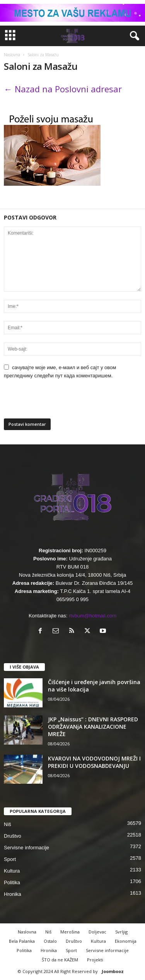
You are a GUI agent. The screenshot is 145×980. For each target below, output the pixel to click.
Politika (12, 882)
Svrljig (121, 932)
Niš (8, 824)
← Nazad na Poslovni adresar (63, 89)
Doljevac (97, 932)
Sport (10, 859)
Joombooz (113, 971)
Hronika (13, 894)
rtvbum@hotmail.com (93, 616)
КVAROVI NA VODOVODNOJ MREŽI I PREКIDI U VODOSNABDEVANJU (94, 762)
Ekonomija (126, 941)
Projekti (95, 960)
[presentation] (57, 402)
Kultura (12, 871)
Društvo (13, 836)
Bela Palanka (22, 941)
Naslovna (12, 55)
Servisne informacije (26, 848)
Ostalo (50, 941)
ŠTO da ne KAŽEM (60, 960)
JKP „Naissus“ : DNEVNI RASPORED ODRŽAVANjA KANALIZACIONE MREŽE (93, 727)
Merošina (70, 932)
